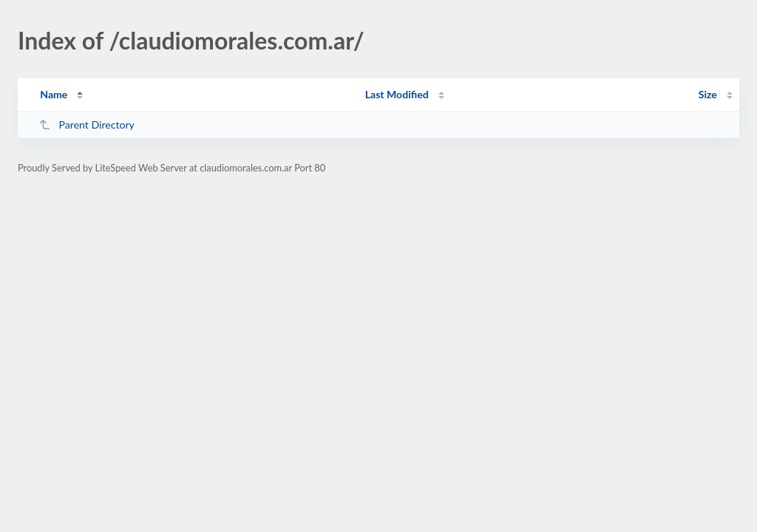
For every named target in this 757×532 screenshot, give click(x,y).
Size (708, 94)
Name (54, 94)
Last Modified (397, 94)
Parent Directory (86, 125)
